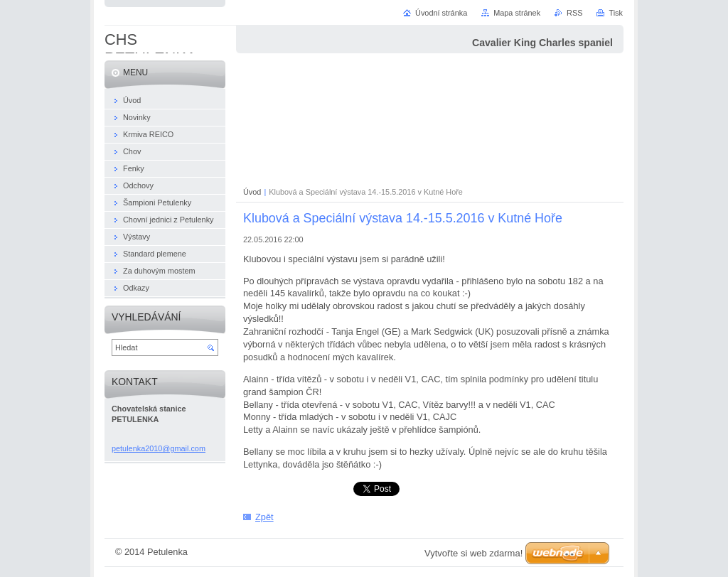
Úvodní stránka (441, 13)
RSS (574, 13)
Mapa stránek (517, 13)
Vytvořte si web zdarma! (473, 553)
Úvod (252, 192)
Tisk (616, 13)
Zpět (264, 517)
